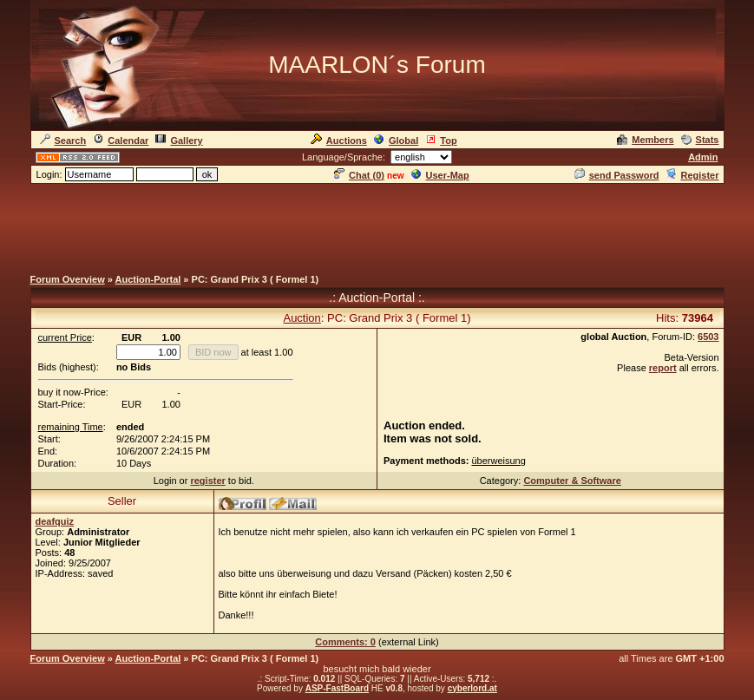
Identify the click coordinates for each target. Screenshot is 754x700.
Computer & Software (572, 481)
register (207, 481)
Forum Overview (68, 279)
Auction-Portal (148, 279)
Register (692, 175)
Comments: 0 (345, 642)
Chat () (359, 175)
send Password (617, 175)
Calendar (121, 141)
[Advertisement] (377, 225)
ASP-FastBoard (337, 688)
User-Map (440, 175)
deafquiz (55, 521)
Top (441, 141)
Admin (703, 157)
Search (63, 141)
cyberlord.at (472, 688)
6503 (708, 337)
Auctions (339, 141)
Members (645, 140)
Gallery (179, 141)
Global (396, 141)
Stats (700, 140)
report (663, 368)
